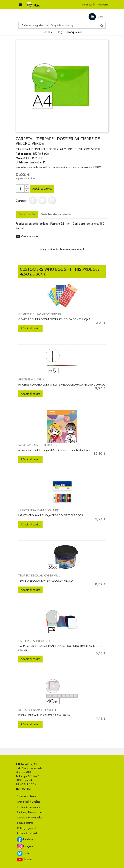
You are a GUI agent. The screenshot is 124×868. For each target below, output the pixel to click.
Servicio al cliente (26, 796)
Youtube (24, 860)
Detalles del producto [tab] (56, 214)
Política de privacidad (29, 807)
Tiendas (47, 32)
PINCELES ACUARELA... (33, 379)
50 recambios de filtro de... (38, 445)
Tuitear (42, 200)
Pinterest (52, 200)
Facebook (25, 840)
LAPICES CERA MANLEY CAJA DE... (40, 510)
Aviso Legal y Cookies (29, 802)
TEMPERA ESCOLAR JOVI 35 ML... (39, 575)
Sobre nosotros (25, 823)
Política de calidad (27, 833)
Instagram (25, 847)
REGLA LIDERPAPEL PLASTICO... (38, 710)
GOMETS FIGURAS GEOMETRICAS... (41, 314)
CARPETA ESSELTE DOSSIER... (36, 641)
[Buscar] (77, 25)
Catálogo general (26, 828)
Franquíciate (74, 32)
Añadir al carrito (42, 189)
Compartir (33, 200)
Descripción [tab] (27, 214)
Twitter (24, 853)
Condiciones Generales (30, 818)
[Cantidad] (20, 189)
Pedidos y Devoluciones (30, 812)
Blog (59, 32)
